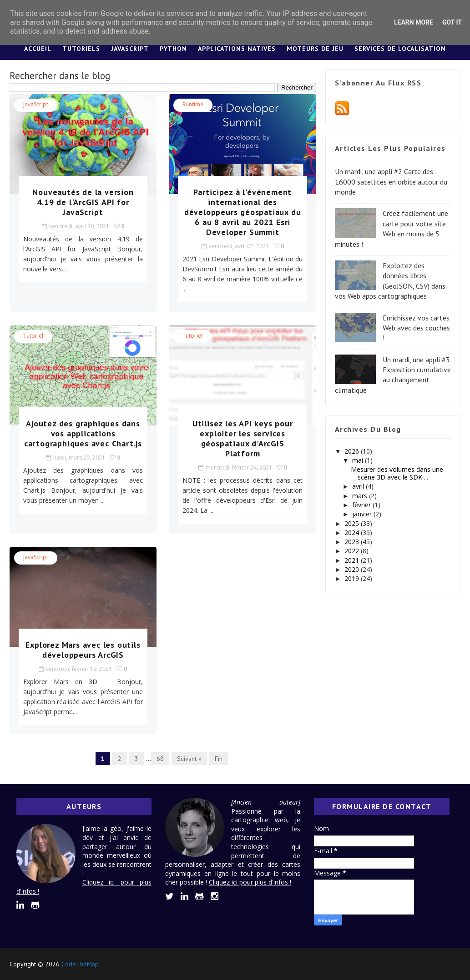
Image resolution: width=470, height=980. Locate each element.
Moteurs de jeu (315, 49)
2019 (353, 578)
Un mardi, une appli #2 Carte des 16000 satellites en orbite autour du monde (391, 182)
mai (359, 460)
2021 (353, 560)
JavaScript (130, 49)
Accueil (38, 49)
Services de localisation (400, 49)
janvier (363, 514)
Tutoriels (81, 49)
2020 (353, 569)
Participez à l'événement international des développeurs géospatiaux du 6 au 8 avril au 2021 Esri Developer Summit (243, 212)
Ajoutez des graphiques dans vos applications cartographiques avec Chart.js (83, 433)
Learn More (414, 22)
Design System (215, 71)
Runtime (193, 104)
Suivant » (189, 759)
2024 (353, 532)
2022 (353, 551)
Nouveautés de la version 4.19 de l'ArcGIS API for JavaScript (83, 202)
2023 (353, 542)
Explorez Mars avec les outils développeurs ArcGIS (83, 650)
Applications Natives (237, 49)
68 (160, 759)
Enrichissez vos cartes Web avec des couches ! (416, 328)
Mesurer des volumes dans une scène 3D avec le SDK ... (397, 473)
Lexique (267, 71)
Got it (452, 22)
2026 (353, 451)
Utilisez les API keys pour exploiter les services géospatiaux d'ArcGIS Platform (243, 438)
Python (173, 49)
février (362, 505)
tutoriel (33, 336)
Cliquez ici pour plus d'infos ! (250, 882)
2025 (353, 523)
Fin (219, 759)
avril (359, 486)
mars (361, 496)
